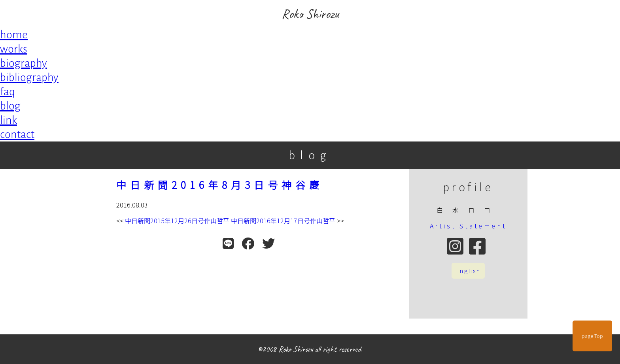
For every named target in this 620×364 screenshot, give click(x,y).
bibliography (29, 77)
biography (24, 63)
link (9, 120)
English (468, 271)
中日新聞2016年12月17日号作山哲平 (283, 221)
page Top (592, 336)
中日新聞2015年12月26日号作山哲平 (177, 221)
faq (8, 92)
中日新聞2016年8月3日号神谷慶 (220, 185)
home (14, 35)
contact (17, 134)
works (14, 49)
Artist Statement (468, 226)
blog (10, 106)
